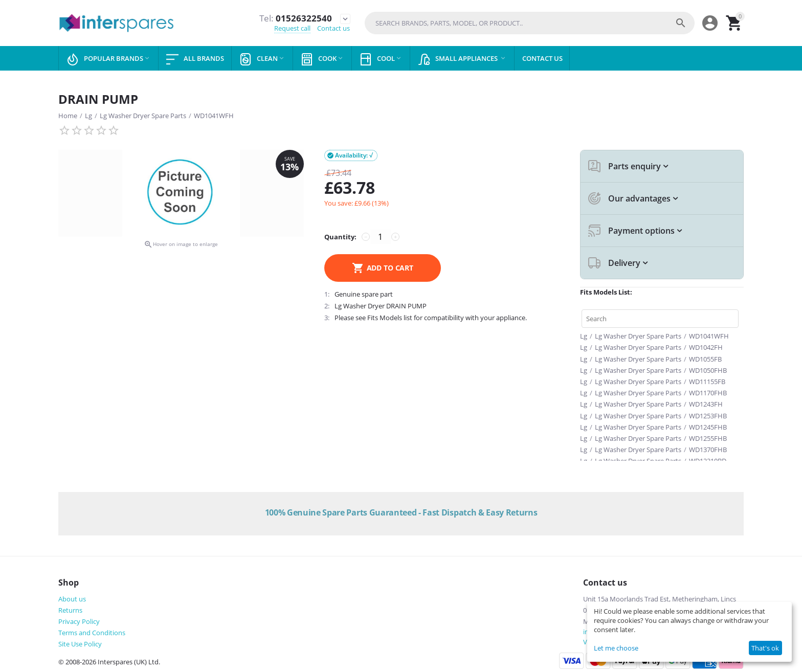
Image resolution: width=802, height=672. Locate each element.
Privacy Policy (79, 621)
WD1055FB (705, 359)
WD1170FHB (708, 393)
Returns (70, 610)
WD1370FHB (708, 450)
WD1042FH (706, 347)
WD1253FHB (708, 416)
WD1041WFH (214, 116)
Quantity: (340, 237)
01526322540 (295, 18)
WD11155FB (707, 382)
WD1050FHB (708, 370)
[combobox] (530, 23)
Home (68, 116)
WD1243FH (706, 404)
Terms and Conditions (92, 633)
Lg (88, 116)
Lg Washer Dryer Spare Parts (143, 116)
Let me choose (616, 648)
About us (72, 599)
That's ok (765, 648)
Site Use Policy (80, 644)
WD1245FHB (708, 427)
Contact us (333, 29)
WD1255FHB (708, 438)
